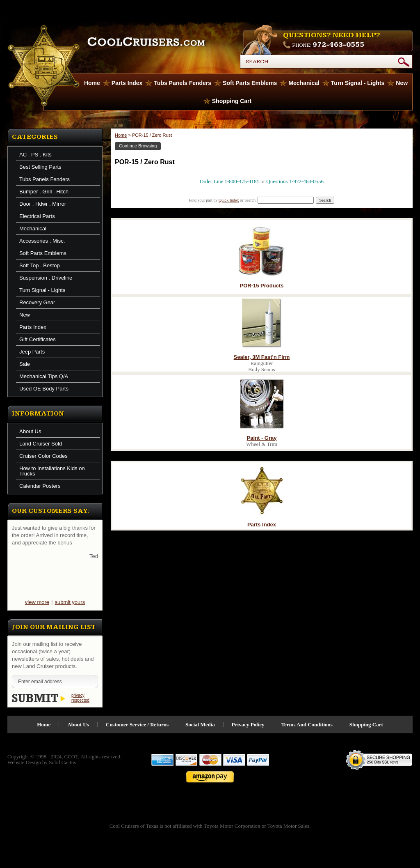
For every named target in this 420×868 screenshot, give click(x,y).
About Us (30, 431)
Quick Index (229, 200)
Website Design (24, 762)
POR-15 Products (262, 286)
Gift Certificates (38, 339)
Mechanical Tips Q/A (44, 376)
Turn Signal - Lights (358, 83)
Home (121, 135)
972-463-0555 (338, 45)
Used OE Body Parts (44, 389)
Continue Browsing (138, 146)
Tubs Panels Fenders (183, 83)
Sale (25, 364)
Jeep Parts (32, 352)
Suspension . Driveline (46, 278)
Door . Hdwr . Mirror (43, 204)
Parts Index (127, 83)
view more (37, 602)
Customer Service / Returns (137, 724)
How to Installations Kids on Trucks (52, 471)
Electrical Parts (37, 216)
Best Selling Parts (40, 167)
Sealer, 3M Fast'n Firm (262, 357)
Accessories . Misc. (42, 241)
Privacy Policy (248, 724)
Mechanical (304, 83)
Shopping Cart (232, 101)
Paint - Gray (262, 438)
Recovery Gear (37, 302)
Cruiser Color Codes (43, 456)
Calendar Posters (40, 486)
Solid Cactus (62, 762)
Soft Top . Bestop (40, 265)
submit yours (70, 602)
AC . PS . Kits (35, 155)
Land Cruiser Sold (41, 444)
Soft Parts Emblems (250, 83)
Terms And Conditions (307, 724)
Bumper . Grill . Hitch (44, 192)
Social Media (200, 724)
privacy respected (80, 698)
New (402, 83)
